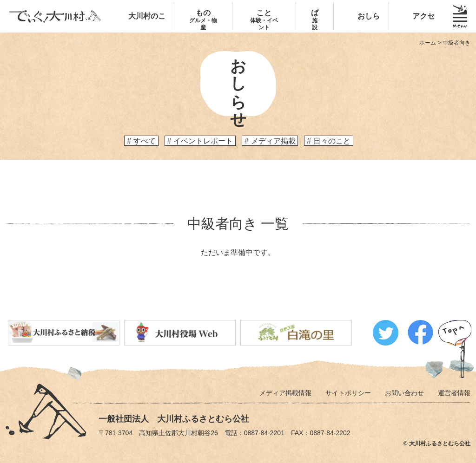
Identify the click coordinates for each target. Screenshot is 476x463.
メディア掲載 (273, 141)
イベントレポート (203, 141)
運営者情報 (454, 393)
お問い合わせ (404, 393)
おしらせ (365, 30)
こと (264, 20)
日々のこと (332, 141)
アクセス (420, 30)
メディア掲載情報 (285, 393)
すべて (145, 141)
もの (203, 20)
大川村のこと (147, 30)
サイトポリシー (348, 393)
